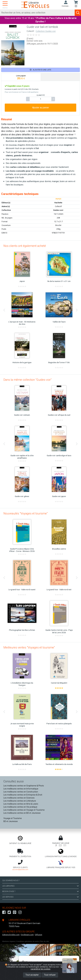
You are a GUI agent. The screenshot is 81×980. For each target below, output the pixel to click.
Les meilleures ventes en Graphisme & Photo (24, 786)
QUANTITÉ (41, 95)
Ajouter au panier (41, 108)
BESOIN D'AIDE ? (40, 891)
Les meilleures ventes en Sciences (19, 798)
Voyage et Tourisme (13, 818)
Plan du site (44, 941)
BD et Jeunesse (11, 821)
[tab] (21, 77)
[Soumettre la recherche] (78, 13)
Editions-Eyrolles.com (11, 935)
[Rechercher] (37, 13)
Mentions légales (9, 941)
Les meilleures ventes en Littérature (20, 801)
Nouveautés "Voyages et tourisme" (26, 513)
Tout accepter (32, 975)
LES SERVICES (40, 897)
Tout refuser (50, 975)
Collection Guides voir (46, 31)
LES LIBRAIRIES (40, 886)
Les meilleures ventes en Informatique (21, 789)
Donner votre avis (35, 41)
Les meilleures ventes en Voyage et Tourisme (24, 810)
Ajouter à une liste (40, 70)
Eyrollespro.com (27, 935)
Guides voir (58, 210)
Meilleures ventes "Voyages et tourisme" (29, 647)
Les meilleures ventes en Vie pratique (20, 807)
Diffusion (39, 935)
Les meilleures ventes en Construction (21, 792)
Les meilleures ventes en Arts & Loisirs (21, 804)
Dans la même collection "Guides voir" (27, 380)
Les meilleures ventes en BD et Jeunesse (22, 813)
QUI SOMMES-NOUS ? (11, 880)
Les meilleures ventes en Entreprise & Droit (23, 795)
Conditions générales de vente (27, 941)
